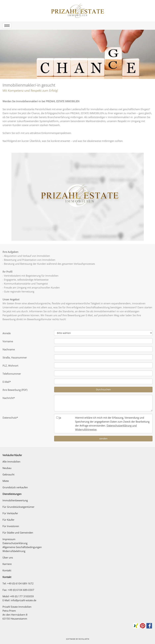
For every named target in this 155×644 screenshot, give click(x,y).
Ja (60, 418)
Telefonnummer (12, 374)
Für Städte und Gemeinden (18, 533)
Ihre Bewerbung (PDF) (15, 390)
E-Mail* (7, 382)
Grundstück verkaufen (15, 487)
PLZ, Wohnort (10, 366)
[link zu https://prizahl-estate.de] (78, 11)
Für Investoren (11, 526)
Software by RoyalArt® (78, 639)
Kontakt (7, 570)
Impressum (9, 539)
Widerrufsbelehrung (14, 551)
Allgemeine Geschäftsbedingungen (22, 547)
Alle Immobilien (11, 462)
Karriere (7, 564)
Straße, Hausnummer (15, 358)
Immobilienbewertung (15, 500)
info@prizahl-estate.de (23, 600)
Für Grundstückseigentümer (18, 507)
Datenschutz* (10, 418)
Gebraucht (8, 474)
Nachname (9, 349)
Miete (6, 481)
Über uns (8, 557)
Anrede (7, 333)
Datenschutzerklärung (15, 543)
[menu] (7, 26)
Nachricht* (9, 398)
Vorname (8, 341)
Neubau (7, 468)
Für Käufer (8, 520)
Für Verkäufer (10, 513)
